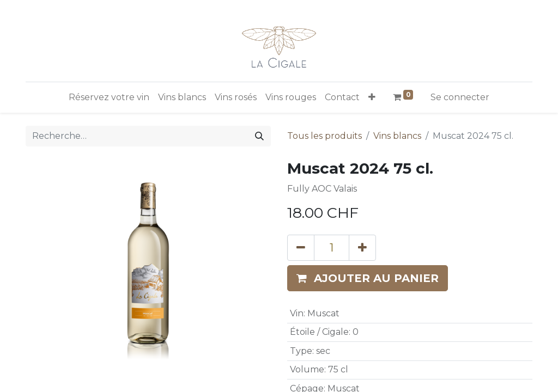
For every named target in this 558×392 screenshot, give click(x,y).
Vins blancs (397, 136)
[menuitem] (109, 97)
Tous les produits (325, 136)
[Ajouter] (362, 248)
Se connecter (460, 97)
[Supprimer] (301, 248)
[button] (372, 97)
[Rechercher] (259, 136)
